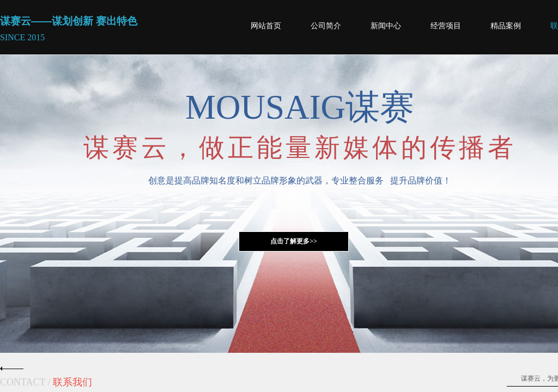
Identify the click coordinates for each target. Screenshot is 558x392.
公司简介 (326, 26)
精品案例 (506, 26)
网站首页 (266, 26)
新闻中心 (386, 26)
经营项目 (446, 26)
